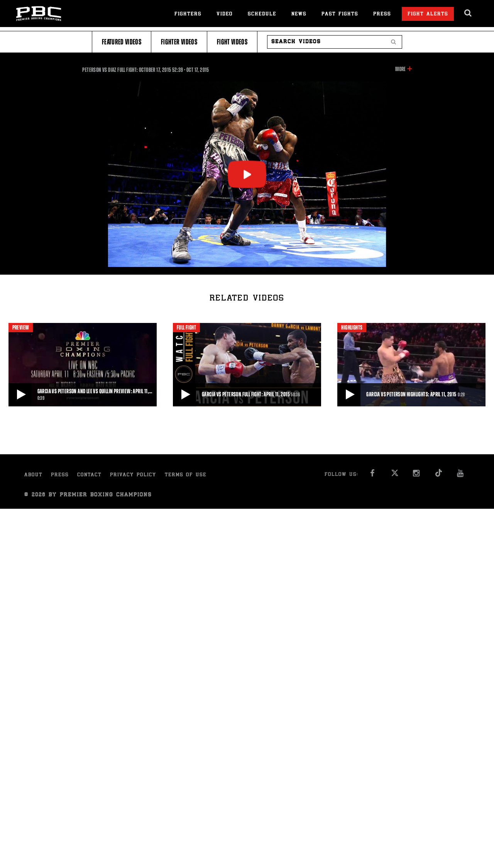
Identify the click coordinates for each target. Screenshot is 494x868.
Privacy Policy (133, 475)
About (33, 475)
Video (225, 14)
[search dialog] (468, 13)
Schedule (262, 14)
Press (382, 14)
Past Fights (340, 14)
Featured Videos (122, 42)
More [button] (400, 69)
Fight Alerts (428, 14)
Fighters (188, 14)
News (299, 14)
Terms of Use (186, 475)
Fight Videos (232, 42)
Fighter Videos (179, 42)
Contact (89, 475)
